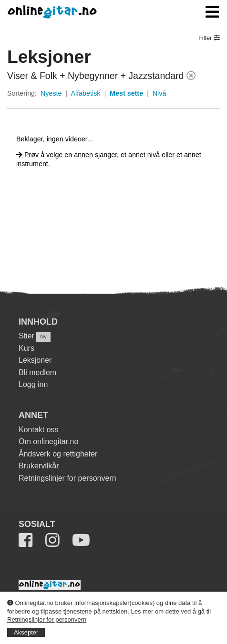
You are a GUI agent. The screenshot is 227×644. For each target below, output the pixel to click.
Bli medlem (37, 372)
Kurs (26, 348)
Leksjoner (35, 360)
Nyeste (51, 93)
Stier (26, 336)
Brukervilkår (39, 466)
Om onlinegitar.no (48, 441)
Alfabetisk (85, 93)
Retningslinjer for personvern (47, 619)
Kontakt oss (39, 430)
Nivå (160, 93)
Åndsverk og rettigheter (58, 454)
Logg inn (33, 384)
